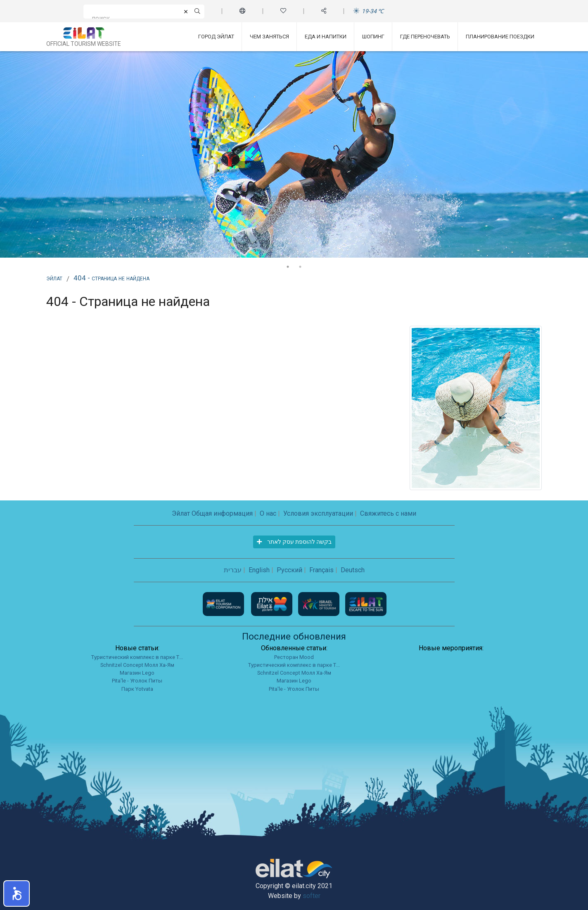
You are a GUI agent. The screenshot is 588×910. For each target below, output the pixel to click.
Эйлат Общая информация (212, 513)
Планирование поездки (500, 37)
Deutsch (353, 570)
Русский (289, 570)
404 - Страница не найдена (111, 278)
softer (312, 896)
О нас (268, 513)
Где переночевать (425, 37)
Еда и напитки (326, 37)
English (259, 570)
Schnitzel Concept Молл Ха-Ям (137, 665)
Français (321, 570)
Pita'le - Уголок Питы (137, 681)
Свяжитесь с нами (388, 513)
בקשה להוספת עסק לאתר (294, 542)
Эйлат (54, 278)
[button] (17, 893)
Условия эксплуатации (318, 513)
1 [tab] (288, 267)
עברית (233, 570)
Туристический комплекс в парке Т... (137, 657)
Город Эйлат (216, 37)
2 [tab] (300, 267)
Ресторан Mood (294, 657)
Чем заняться (269, 37)
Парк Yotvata (137, 689)
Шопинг (373, 37)
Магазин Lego (137, 673)
